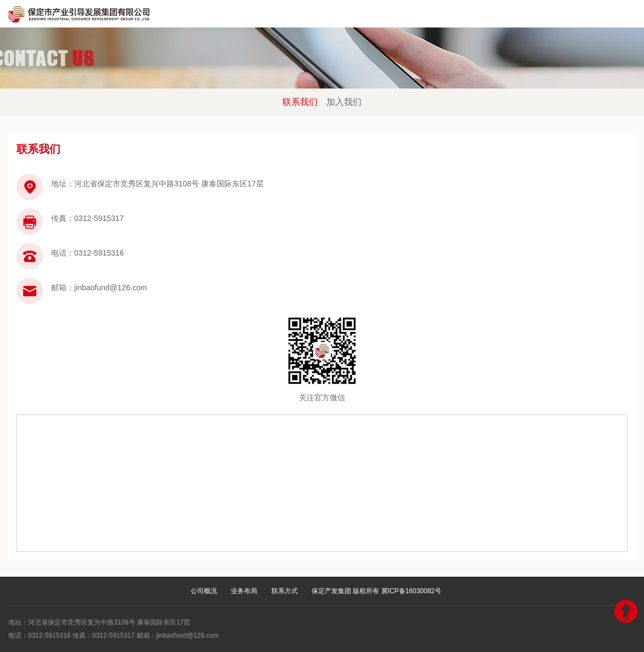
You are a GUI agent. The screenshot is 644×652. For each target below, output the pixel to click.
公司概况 (204, 591)
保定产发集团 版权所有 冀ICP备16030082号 (376, 591)
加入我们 (344, 102)
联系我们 (300, 102)
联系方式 (285, 591)
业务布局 (244, 591)
